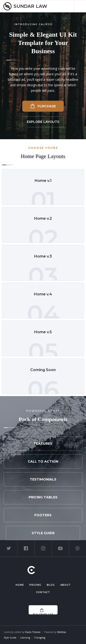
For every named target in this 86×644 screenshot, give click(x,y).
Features (43, 444)
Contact (43, 592)
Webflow (62, 632)
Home (20, 585)
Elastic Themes (33, 632)
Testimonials (43, 479)
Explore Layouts (43, 122)
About (65, 585)
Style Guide (43, 533)
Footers (43, 515)
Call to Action (43, 461)
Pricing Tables (43, 497)
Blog (51, 585)
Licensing (25, 638)
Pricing (35, 585)
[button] (80, 6)
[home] (25, 6)
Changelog (40, 638)
